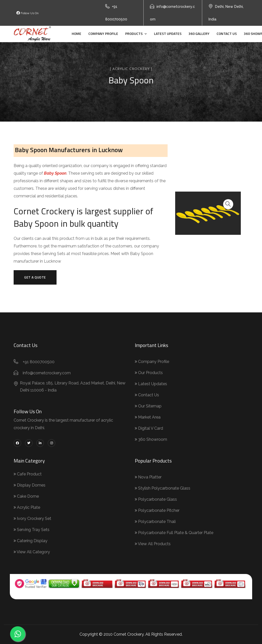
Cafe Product (28, 474)
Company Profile (103, 33)
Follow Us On (28, 13)
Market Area (148, 417)
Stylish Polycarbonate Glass (163, 488)
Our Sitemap (148, 406)
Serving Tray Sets (32, 530)
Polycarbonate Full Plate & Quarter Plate (174, 533)
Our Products (149, 373)
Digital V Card (149, 428)
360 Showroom (151, 439)
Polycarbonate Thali (155, 522)
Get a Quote (35, 277)
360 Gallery (199, 33)
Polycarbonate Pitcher (157, 510)
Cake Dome (26, 496)
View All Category (32, 552)
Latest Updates (168, 33)
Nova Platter (148, 477)
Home (76, 33)
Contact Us (227, 33)
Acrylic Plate (27, 507)
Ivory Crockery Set (32, 519)
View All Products (153, 544)
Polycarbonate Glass (156, 499)
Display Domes (30, 485)
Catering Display (31, 541)
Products (134, 33)
